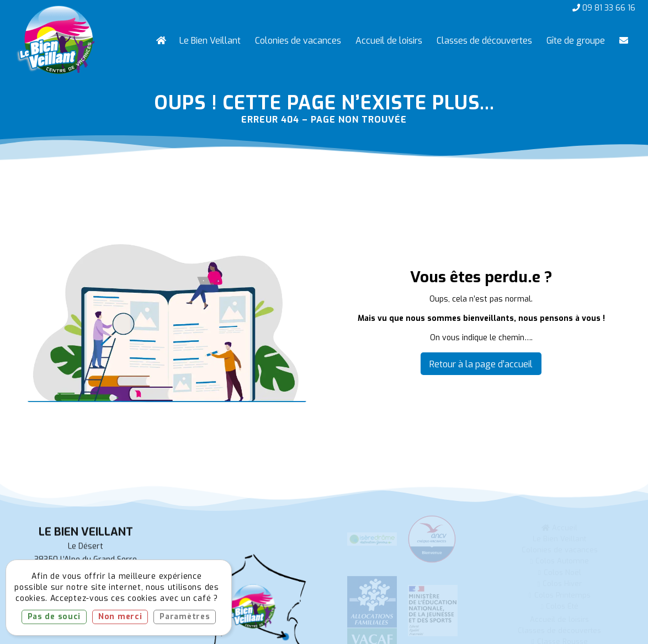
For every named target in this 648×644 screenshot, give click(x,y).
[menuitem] (161, 41)
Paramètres (185, 617)
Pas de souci (54, 617)
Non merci (120, 617)
